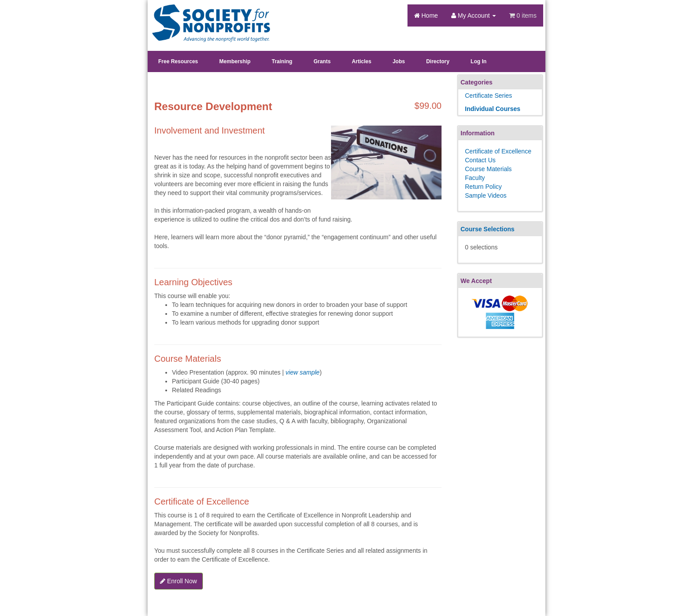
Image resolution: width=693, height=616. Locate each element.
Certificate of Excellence (498, 151)
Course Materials (488, 169)
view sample (303, 372)
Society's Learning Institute (206, 15)
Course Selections (487, 229)
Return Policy (483, 187)
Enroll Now (179, 581)
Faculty (475, 178)
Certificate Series (489, 96)
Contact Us (480, 160)
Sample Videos (486, 195)
